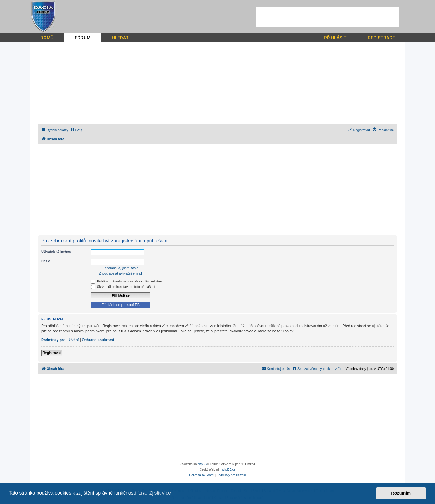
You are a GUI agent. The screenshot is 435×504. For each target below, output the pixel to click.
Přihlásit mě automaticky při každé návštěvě (126, 281)
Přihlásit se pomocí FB (121, 305)
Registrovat (52, 353)
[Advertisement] (328, 17)
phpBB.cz (229, 470)
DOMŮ (47, 38)
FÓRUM (83, 38)
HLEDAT (120, 38)
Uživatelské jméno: (56, 252)
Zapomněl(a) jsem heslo (121, 268)
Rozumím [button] (401, 493)
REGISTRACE (381, 38)
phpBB (202, 464)
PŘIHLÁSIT (335, 38)
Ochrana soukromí (98, 340)
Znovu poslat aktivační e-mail (120, 273)
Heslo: (46, 261)
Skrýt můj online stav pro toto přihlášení (123, 287)
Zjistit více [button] (160, 493)
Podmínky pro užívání (60, 340)
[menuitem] (76, 130)
